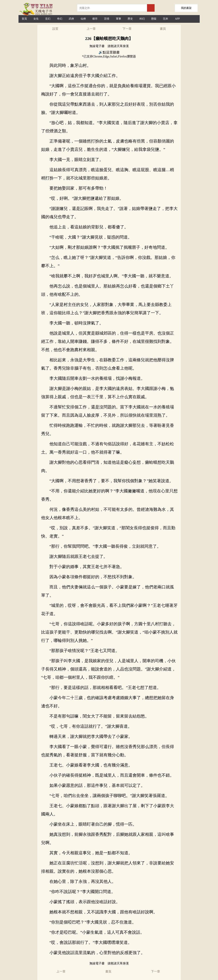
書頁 (163, 29)
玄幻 (48, 19)
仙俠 (83, 19)
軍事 (119, 19)
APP (177, 19)
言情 (107, 19)
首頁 (24, 19)
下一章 (127, 29)
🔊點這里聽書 (109, 52)
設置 (55, 29)
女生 (36, 19)
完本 (166, 19)
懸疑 (154, 19)
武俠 (71, 19)
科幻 (142, 19)
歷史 (130, 19)
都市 (95, 19)
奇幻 (60, 19)
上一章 (91, 29)
